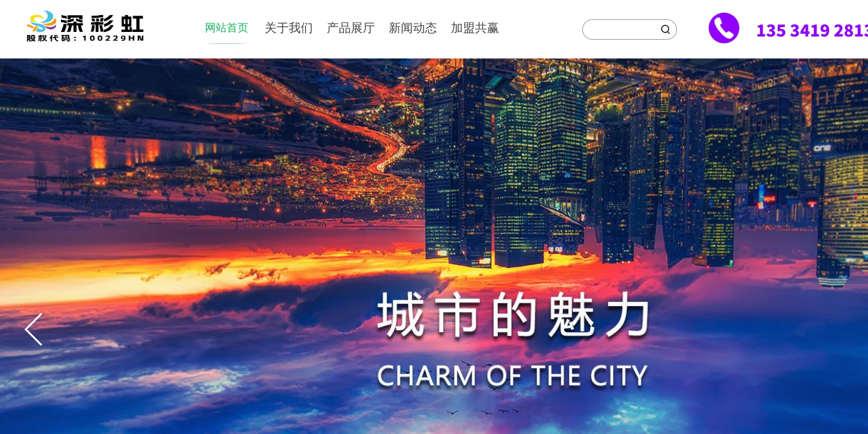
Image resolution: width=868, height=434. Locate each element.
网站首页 (227, 28)
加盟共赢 (475, 28)
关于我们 (289, 28)
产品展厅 (351, 28)
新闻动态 (413, 28)
